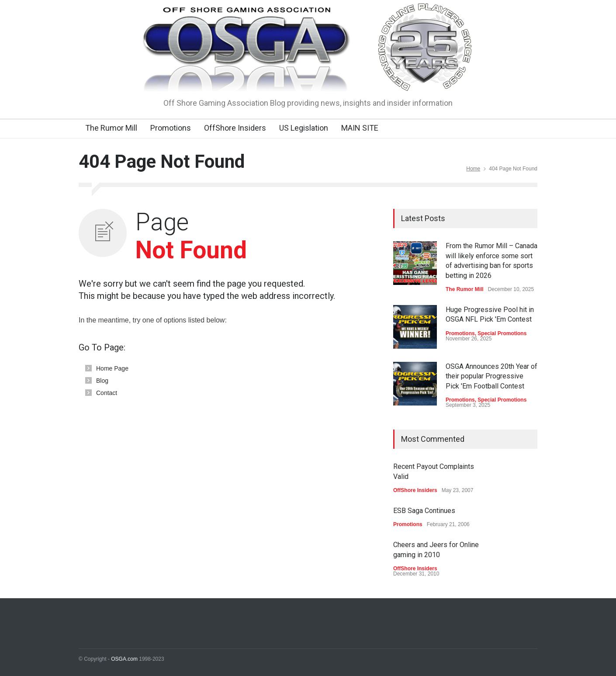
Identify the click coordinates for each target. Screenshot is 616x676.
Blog (102, 381)
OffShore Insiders (235, 128)
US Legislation (304, 128)
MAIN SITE (360, 128)
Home (473, 169)
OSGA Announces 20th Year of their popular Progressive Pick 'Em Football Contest (491, 376)
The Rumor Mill (111, 128)
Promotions (171, 128)
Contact (107, 393)
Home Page (112, 368)
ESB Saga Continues (424, 511)
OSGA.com (124, 659)
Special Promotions (502, 333)
